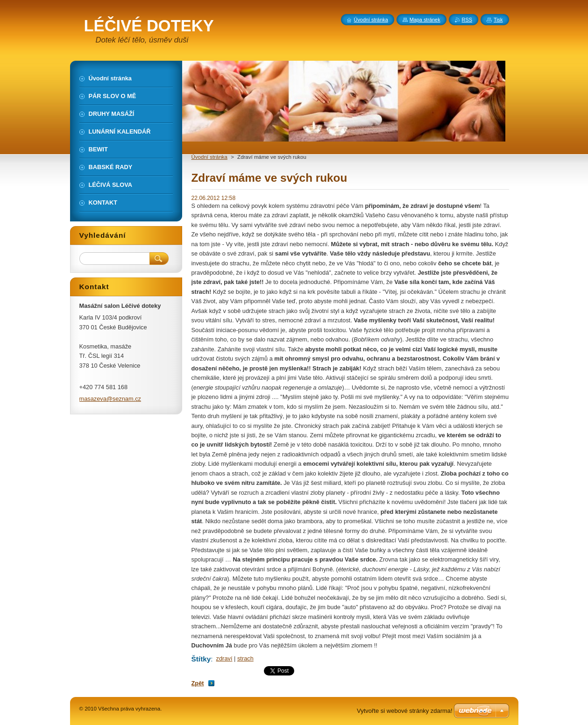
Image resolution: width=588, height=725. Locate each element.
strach (245, 658)
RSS (467, 20)
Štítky (201, 659)
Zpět (198, 683)
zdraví (224, 658)
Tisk (498, 20)
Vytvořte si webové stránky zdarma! (405, 711)
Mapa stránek (425, 20)
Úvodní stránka (209, 157)
